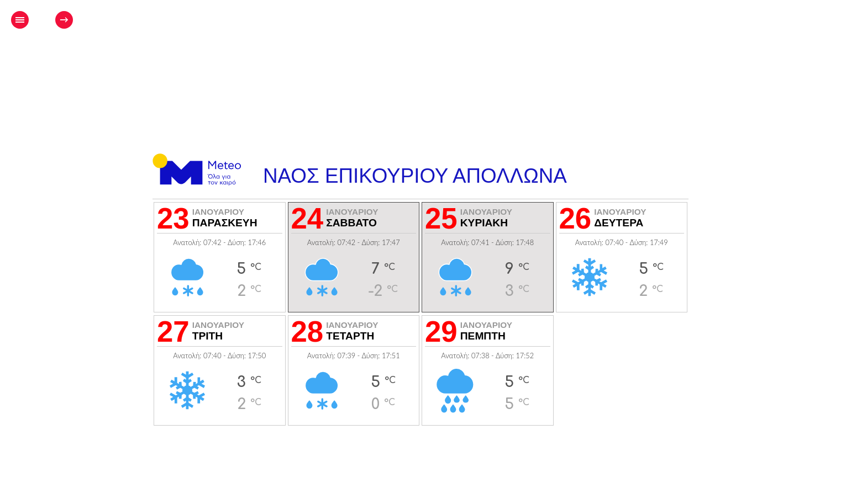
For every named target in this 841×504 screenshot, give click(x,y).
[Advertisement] (442, 53)
